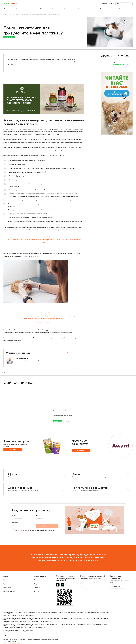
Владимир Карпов (22, 358)
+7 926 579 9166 (28, 630)
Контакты (122, 9)
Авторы (36, 591)
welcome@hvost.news (40, 627)
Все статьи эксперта (74, 353)
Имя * (38, 515)
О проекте (67, 9)
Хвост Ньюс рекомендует (104, 9)
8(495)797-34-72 (14, 621)
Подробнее (81, 450)
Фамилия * (15, 523)
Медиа (6, 9)
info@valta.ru (47, 621)
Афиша (31, 9)
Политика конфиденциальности (13, 643)
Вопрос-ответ (39, 584)
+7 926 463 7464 (23, 632)
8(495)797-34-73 (25, 621)
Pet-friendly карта (84, 9)
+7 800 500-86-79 (107, 4)
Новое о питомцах (40, 576)
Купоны (54, 9)
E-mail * (14, 515)
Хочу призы (13, 450)
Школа (42, 9)
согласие (20, 530)
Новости (18, 9)
